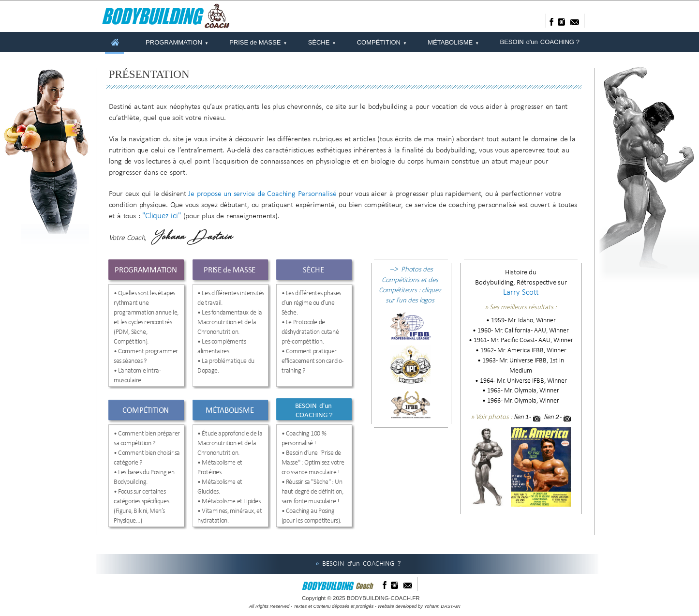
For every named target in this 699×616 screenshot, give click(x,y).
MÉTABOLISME (453, 42)
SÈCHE (322, 42)
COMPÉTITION (382, 42)
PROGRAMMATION (177, 42)
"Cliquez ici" (161, 216)
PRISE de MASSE (258, 42)
